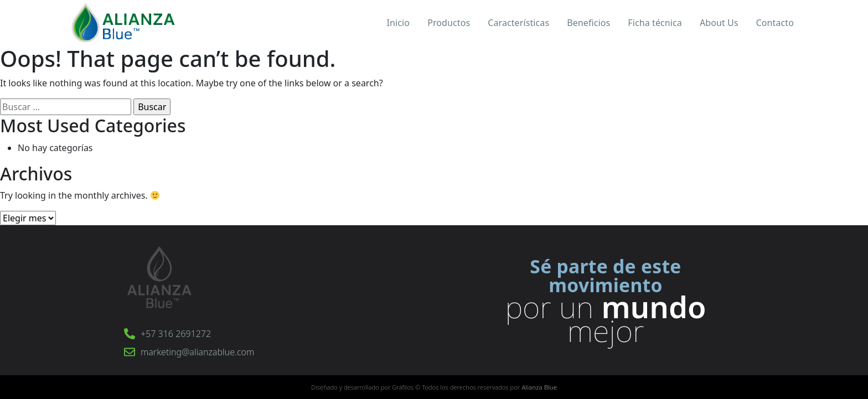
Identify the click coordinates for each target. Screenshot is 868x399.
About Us (719, 23)
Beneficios (588, 23)
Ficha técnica (655, 23)
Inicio (399, 23)
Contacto (775, 23)
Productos (449, 23)
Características (518, 23)
